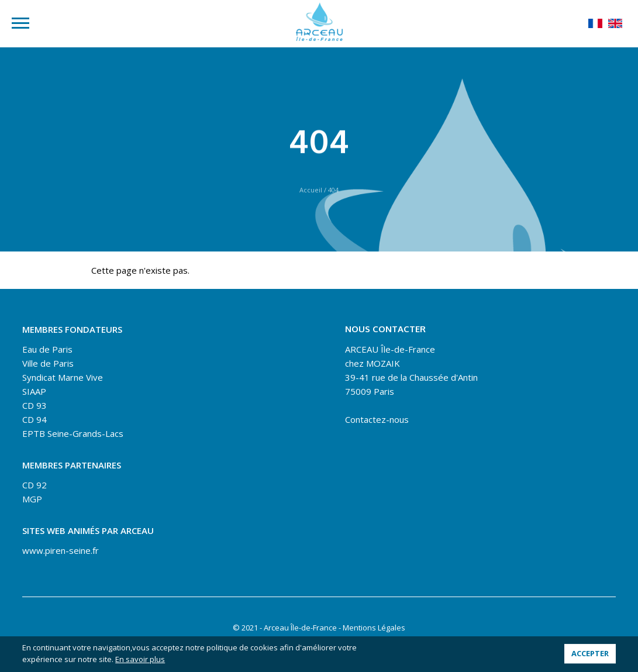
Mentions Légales (374, 628)
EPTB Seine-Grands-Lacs (73, 433)
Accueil (311, 190)
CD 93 (35, 405)
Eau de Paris (47, 349)
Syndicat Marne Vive (63, 377)
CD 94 (35, 419)
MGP (32, 499)
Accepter (590, 654)
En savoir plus (140, 659)
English (615, 23)
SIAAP (34, 391)
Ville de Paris (48, 363)
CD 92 (35, 485)
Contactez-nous (377, 419)
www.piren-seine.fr (61, 550)
